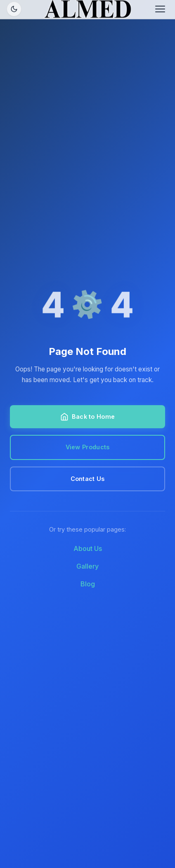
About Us (88, 548)
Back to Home (87, 417)
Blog (88, 584)
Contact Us (88, 479)
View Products (88, 447)
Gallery (87, 566)
